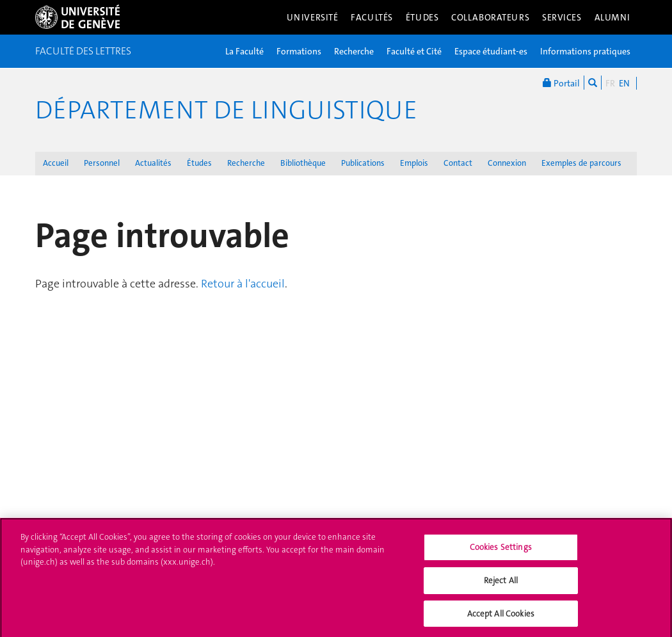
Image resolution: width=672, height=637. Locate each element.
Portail (561, 83)
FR (610, 83)
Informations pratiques (585, 51)
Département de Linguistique (226, 110)
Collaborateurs (490, 17)
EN (624, 83)
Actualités (153, 163)
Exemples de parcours (581, 163)
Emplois (414, 163)
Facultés (372, 17)
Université (313, 17)
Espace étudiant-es (491, 51)
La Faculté (244, 51)
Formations (299, 51)
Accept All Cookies (501, 618)
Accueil (56, 163)
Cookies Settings (501, 552)
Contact (458, 163)
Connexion (507, 163)
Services (562, 17)
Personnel (102, 163)
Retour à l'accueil (243, 284)
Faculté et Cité (414, 51)
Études (422, 17)
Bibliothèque (303, 163)
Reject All (501, 585)
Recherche (354, 51)
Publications (363, 163)
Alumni (612, 17)
